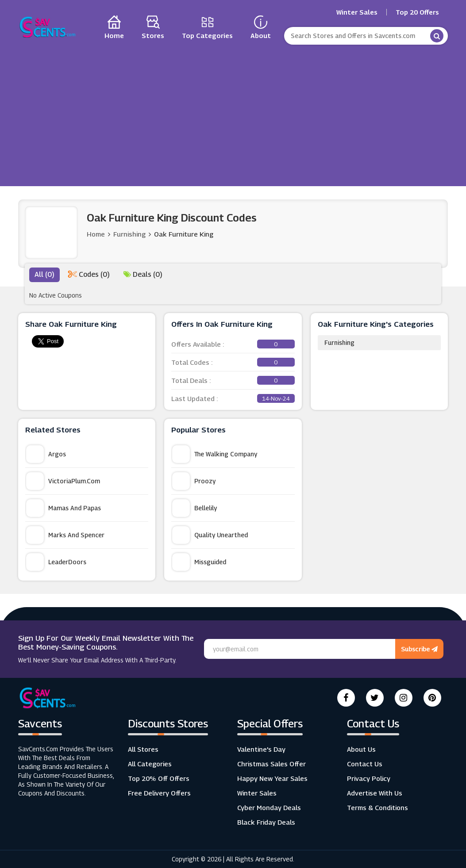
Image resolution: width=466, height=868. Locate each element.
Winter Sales (357, 12)
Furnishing (339, 342)
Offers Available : (233, 344)
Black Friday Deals (266, 822)
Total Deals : (233, 380)
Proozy (194, 481)
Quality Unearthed (210, 535)
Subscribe (419, 649)
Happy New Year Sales (272, 778)
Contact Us (365, 764)
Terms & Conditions (377, 807)
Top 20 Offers (417, 12)
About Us (361, 749)
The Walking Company (215, 454)
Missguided (199, 562)
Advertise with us (375, 793)
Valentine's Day (261, 749)
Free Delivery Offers (159, 793)
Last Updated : (233, 398)
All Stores (143, 749)
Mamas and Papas (64, 508)
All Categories (150, 764)
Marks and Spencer (65, 535)
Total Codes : (233, 362)
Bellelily (194, 508)
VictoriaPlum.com (63, 481)
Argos (46, 454)
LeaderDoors (56, 562)
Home (96, 234)
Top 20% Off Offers (159, 778)
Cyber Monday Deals (269, 807)
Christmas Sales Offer (272, 764)
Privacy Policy (369, 778)
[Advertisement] (233, 113)
